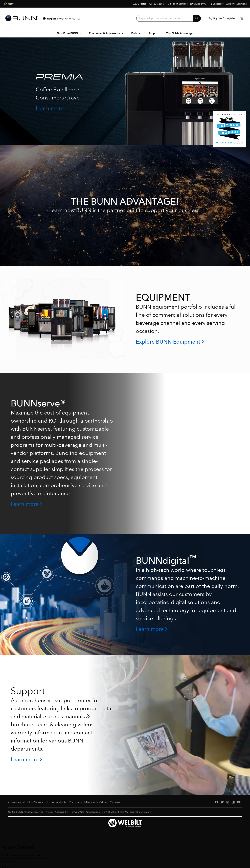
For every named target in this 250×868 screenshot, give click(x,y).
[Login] (222, 18)
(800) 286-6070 (198, 4)
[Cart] (242, 18)
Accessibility (62, 812)
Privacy (49, 812)
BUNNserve (35, 802)
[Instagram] (228, 802)
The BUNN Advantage (180, 33)
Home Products (56, 802)
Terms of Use (77, 812)
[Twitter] (222, 802)
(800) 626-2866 (156, 4)
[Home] (9, 4)
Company (75, 802)
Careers (115, 802)
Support (153, 33)
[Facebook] (217, 802)
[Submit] (197, 18)
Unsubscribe (93, 812)
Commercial (17, 802)
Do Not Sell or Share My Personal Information (126, 812)
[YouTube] (239, 802)
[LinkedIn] (233, 802)
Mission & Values (96, 802)
